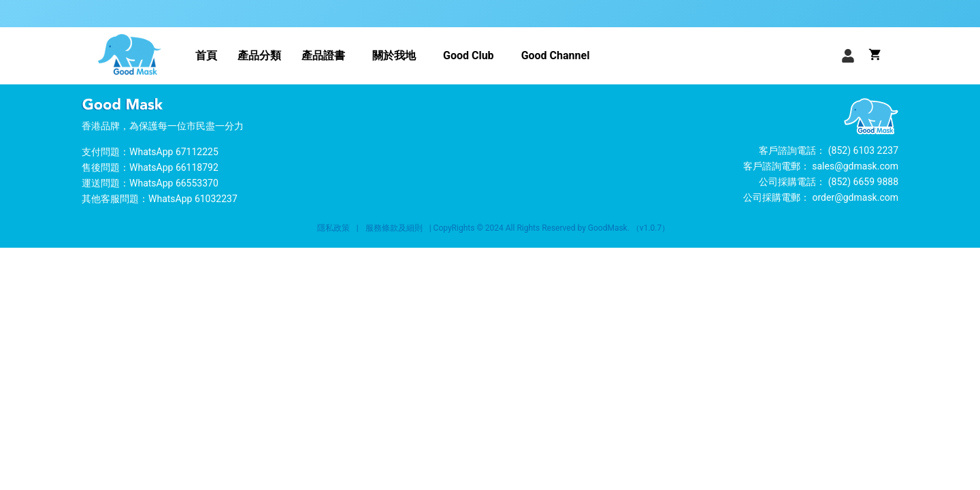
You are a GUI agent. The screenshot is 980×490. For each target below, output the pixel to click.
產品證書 (323, 55)
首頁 (206, 55)
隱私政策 (333, 228)
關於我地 (394, 55)
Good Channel (556, 55)
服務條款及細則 (394, 228)
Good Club (469, 55)
